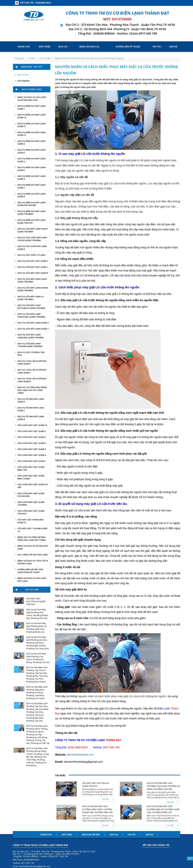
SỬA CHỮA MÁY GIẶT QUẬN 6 (32, 455)
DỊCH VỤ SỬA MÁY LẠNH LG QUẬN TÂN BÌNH (31, 298)
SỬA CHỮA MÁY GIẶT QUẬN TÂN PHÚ (31, 512)
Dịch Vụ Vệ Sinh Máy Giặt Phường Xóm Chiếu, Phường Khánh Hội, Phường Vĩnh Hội (37, 614)
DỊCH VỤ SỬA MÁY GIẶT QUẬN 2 (33, 261)
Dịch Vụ (114, 835)
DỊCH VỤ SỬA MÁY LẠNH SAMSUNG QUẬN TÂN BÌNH (31, 336)
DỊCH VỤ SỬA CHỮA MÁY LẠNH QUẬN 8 (32, 248)
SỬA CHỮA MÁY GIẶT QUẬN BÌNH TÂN (31, 468)
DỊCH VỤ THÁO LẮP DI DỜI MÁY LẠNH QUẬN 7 (32, 371)
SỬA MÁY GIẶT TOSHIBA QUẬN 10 (32, 530)
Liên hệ (149, 835)
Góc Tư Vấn (23, 75)
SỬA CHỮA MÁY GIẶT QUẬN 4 (32, 443)
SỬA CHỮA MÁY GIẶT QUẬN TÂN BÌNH (31, 504)
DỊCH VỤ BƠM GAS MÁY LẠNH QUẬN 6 (32, 178)
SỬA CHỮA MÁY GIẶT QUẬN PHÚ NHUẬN (31, 495)
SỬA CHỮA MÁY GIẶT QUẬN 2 (32, 431)
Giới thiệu (67, 835)
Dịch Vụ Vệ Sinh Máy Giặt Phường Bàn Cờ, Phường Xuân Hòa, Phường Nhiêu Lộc (37, 628)
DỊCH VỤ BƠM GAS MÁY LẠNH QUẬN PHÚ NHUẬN (32, 204)
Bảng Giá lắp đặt (91, 835)
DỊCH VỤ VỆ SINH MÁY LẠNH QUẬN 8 (31, 418)
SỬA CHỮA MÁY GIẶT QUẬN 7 (32, 461)
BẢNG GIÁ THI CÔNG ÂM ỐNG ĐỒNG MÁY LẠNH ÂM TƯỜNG (32, 539)
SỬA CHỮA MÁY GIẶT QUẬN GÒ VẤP (33, 486)
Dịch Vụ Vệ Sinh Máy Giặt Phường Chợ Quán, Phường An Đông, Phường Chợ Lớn (38, 658)
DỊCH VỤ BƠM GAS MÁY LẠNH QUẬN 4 (32, 160)
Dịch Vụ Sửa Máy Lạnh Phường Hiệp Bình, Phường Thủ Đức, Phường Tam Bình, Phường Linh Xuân (37, 693)
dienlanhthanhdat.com (80, 755)
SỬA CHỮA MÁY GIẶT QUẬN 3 (32, 437)
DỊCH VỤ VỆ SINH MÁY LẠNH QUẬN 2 (31, 400)
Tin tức (132, 835)
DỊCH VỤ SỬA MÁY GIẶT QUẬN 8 (33, 273)
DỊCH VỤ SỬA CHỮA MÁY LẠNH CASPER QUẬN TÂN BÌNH (32, 239)
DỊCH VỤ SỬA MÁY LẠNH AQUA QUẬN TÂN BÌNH (32, 280)
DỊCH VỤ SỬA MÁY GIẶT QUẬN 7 (33, 267)
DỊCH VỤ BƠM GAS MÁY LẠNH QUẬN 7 (32, 186)
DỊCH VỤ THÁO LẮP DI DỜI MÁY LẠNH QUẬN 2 (32, 362)
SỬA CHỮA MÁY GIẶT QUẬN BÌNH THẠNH (31, 477)
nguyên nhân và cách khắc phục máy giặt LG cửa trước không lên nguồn (122, 696)
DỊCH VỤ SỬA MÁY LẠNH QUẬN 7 (33, 329)
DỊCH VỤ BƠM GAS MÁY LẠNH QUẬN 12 (32, 134)
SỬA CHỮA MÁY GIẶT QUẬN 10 (32, 425)
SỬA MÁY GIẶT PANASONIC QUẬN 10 (31, 521)
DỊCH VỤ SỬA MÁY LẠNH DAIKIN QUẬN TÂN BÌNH (33, 289)
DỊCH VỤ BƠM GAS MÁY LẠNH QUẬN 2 (32, 143)
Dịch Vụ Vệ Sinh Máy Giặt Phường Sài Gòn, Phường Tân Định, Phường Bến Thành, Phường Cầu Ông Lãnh (38, 643)
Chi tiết (105, 799)
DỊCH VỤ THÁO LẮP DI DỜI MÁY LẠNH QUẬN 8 (32, 380)
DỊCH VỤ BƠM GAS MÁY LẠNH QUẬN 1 (32, 107)
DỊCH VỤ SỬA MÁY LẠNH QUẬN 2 (33, 323)
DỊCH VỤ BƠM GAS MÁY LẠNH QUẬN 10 (32, 116)
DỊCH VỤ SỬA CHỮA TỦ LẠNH (31, 255)
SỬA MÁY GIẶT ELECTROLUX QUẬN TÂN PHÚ (36, 601)
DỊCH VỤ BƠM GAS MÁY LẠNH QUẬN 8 (32, 195)
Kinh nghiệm (24, 81)
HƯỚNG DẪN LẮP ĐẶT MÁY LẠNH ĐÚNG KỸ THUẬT (30, 571)
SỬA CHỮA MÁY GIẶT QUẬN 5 (32, 449)
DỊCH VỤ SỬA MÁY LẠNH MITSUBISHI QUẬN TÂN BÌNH (31, 307)
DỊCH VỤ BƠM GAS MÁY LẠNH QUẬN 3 (32, 151)
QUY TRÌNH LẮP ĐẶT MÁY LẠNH (33, 555)
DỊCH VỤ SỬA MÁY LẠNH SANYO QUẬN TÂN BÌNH (33, 230)
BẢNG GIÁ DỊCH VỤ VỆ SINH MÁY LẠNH (33, 547)
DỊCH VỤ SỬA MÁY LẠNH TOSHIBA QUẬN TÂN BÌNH (30, 345)
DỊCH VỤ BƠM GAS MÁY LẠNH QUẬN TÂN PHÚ (32, 221)
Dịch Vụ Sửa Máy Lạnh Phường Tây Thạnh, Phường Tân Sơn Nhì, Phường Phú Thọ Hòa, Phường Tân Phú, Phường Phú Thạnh (37, 674)
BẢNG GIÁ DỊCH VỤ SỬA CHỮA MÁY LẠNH (32, 580)
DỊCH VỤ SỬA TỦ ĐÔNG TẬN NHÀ (31, 354)
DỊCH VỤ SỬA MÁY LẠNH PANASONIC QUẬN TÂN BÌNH (31, 315)
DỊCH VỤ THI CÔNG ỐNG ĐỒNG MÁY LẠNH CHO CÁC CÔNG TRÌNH (32, 390)
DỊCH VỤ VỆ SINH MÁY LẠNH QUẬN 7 (31, 409)
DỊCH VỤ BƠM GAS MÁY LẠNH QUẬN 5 (32, 169)
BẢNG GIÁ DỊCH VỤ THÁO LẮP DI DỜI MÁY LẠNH (33, 562)
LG (81, 160)
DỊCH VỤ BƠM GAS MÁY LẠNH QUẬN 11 (32, 125)
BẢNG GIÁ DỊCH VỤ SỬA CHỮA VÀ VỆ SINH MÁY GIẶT (32, 99)
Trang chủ (46, 835)
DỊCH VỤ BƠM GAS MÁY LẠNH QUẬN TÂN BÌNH (32, 213)
